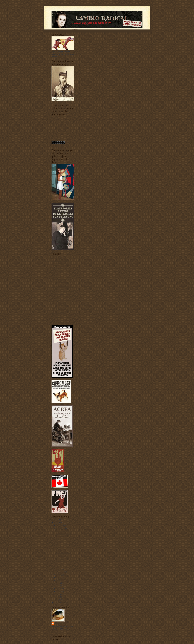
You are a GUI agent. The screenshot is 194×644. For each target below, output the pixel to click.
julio (58, 577)
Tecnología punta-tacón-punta (62, 315)
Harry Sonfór (61, 624)
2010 (56, 523)
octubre (59, 569)
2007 (56, 602)
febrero (59, 591)
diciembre (60, 525)
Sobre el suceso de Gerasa (65, 537)
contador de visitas (58, 146)
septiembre (60, 572)
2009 (56, 597)
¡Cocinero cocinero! (63, 539)
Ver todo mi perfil (58, 632)
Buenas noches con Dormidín (62, 265)
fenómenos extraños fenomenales (63, 296)
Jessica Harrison (61, 563)
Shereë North (60, 561)
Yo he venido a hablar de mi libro (63, 322)
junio (58, 580)
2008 (56, 600)
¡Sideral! (59, 542)
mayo (58, 583)
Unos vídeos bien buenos (60, 317)
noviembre (60, 528)
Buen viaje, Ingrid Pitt (63, 534)
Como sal (59, 566)
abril (58, 586)
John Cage (59, 558)
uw (53, 320)
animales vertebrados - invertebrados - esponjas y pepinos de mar (60, 261)
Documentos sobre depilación (62, 280)
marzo (59, 589)
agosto (59, 575)
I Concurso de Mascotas (60, 298)
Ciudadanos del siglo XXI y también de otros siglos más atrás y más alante (63, 270)
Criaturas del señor (58, 275)
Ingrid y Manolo (61, 531)
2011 (56, 520)
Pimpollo (59, 550)
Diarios (54, 277)
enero (58, 594)
